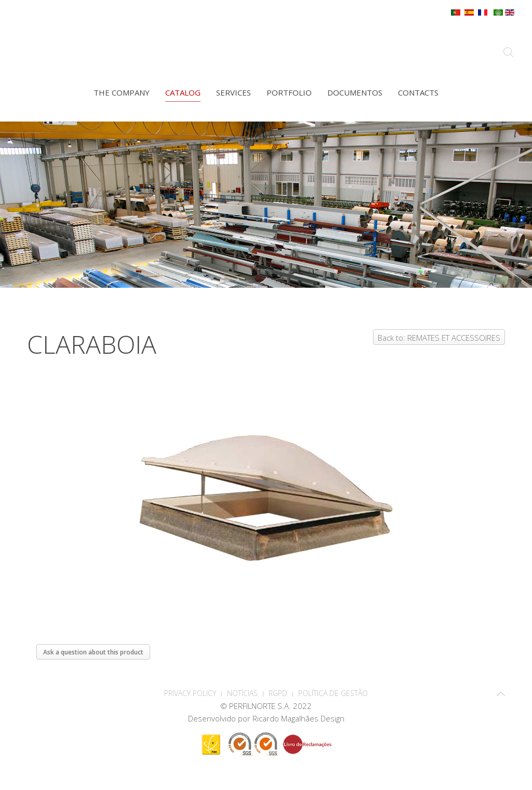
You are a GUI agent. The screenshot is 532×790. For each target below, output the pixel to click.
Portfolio (289, 92)
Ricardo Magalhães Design (298, 718)
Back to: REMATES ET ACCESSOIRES (439, 338)
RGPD (278, 693)
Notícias (242, 693)
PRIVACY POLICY (190, 693)
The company (122, 92)
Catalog (183, 92)
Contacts (418, 92)
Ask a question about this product (93, 652)
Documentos (355, 92)
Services (234, 92)
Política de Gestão (333, 693)
